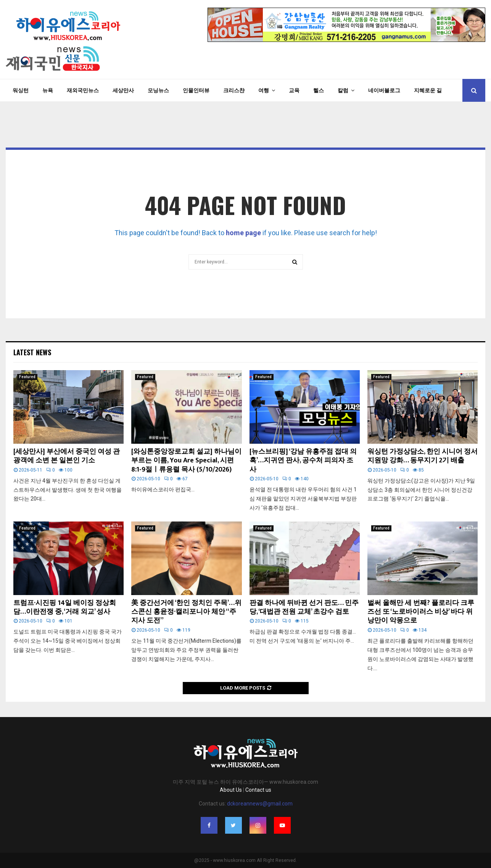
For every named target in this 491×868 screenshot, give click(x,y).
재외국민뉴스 (83, 90)
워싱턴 (21, 90)
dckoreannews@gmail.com (260, 804)
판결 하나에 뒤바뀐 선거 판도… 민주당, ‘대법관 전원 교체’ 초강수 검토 (304, 607)
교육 (294, 90)
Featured (27, 377)
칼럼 (343, 90)
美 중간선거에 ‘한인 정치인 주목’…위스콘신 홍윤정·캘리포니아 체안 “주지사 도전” (186, 612)
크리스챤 (234, 90)
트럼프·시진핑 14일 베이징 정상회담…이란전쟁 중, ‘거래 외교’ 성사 (65, 607)
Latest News (32, 352)
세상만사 (123, 90)
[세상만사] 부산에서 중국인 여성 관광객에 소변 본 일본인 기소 (67, 456)
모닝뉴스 (158, 90)
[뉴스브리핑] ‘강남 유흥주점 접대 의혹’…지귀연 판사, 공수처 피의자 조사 (303, 461)
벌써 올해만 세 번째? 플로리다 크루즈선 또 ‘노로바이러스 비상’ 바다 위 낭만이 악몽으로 (421, 612)
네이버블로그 (384, 90)
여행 (264, 90)
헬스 (319, 90)
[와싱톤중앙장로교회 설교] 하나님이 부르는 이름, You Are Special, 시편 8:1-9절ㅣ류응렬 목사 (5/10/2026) (186, 461)
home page (243, 233)
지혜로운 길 (428, 90)
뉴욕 (48, 90)
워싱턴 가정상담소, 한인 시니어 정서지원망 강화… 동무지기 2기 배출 (423, 456)
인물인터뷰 (196, 90)
